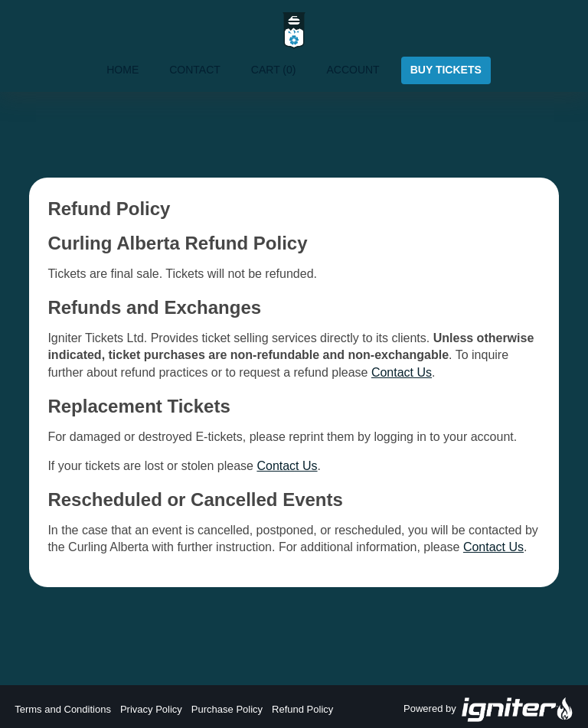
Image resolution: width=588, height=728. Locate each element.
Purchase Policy (227, 709)
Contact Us (402, 372)
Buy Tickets (446, 70)
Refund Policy (302, 709)
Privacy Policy (151, 709)
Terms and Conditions (63, 709)
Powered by (488, 710)
